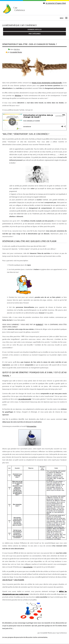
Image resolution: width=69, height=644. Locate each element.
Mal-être (17, 49)
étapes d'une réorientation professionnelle (47, 83)
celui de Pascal (7, 580)
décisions (18, 95)
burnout (40, 324)
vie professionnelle (25, 399)
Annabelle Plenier (16, 52)
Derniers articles (35, 29)
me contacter (28, 567)
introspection (32, 426)
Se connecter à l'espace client (56, 3)
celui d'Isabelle (19, 580)
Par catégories (35, 34)
